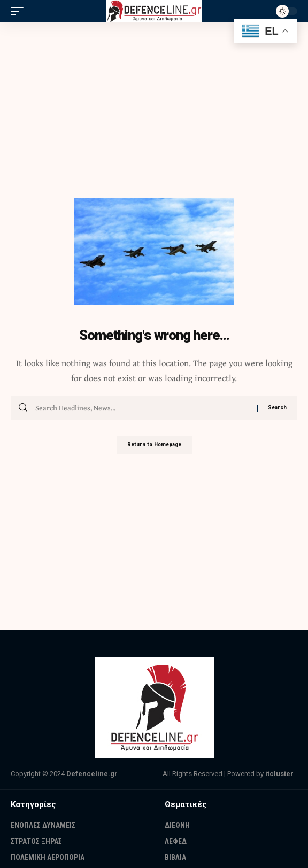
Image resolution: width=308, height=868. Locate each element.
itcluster (279, 774)
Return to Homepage (154, 444)
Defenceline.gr (92, 774)
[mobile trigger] (20, 11)
